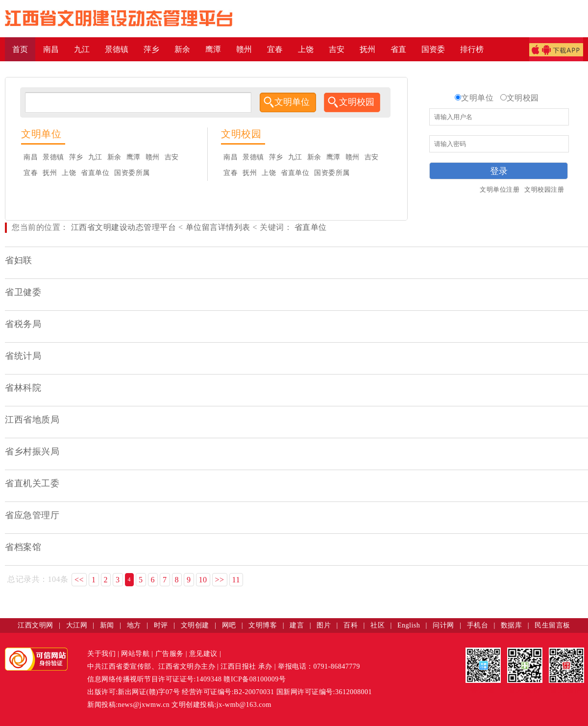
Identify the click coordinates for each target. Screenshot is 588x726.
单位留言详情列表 (218, 227)
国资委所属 (132, 173)
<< (79, 580)
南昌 (31, 157)
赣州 (153, 157)
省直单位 (95, 173)
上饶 (69, 173)
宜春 (31, 173)
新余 (114, 157)
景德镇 (53, 157)
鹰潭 (134, 157)
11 (236, 580)
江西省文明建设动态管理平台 (124, 227)
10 (203, 580)
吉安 (172, 157)
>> (220, 580)
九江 (95, 157)
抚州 (50, 173)
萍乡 (76, 157)
